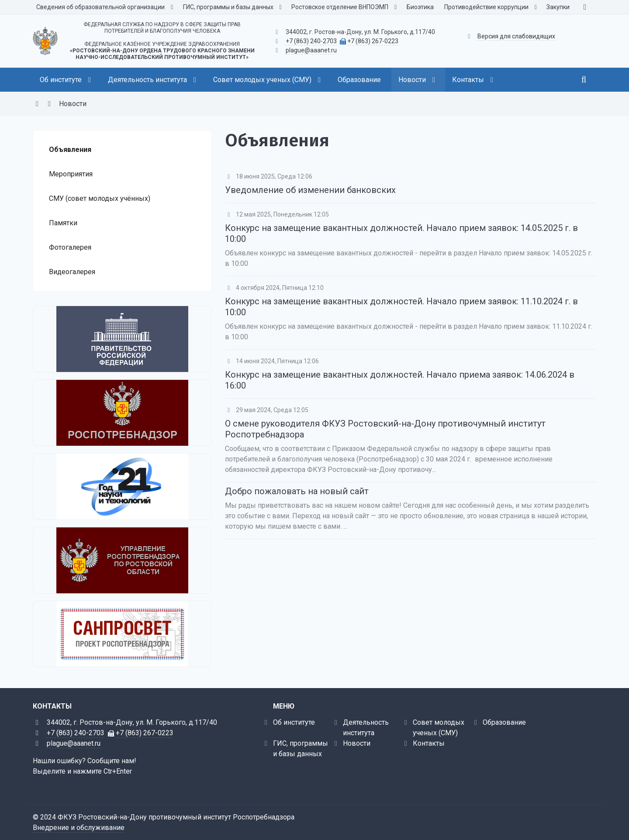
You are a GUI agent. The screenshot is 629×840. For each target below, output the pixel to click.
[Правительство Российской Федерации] (122, 339)
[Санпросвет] (122, 634)
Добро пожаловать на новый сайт (297, 491)
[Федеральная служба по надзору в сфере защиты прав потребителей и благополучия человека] (122, 413)
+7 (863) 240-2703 (311, 41)
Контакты (429, 743)
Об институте (294, 722)
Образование (504, 722)
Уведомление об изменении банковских (310, 190)
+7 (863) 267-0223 (373, 41)
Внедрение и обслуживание (79, 828)
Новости (357, 743)
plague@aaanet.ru (311, 50)
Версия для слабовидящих (516, 36)
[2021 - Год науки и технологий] (122, 487)
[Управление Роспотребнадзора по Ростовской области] (122, 560)
